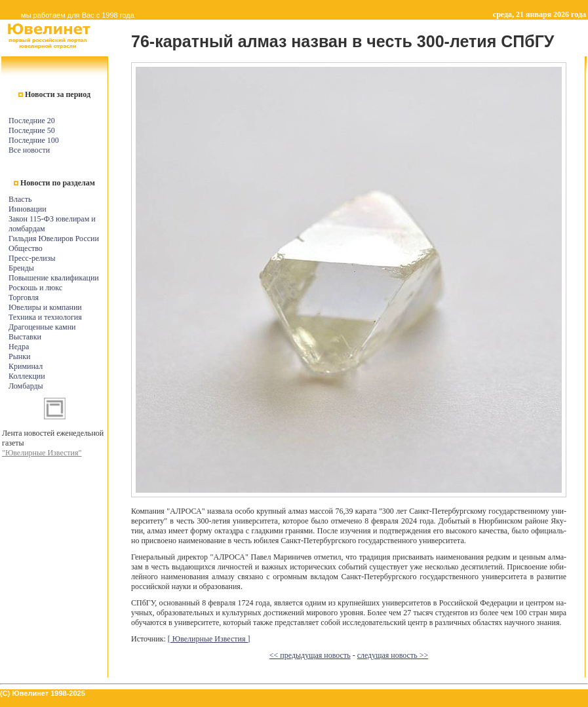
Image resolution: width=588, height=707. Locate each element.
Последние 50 (32, 130)
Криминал (26, 366)
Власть (20, 199)
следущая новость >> (393, 655)
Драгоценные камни (42, 327)
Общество (26, 248)
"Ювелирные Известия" (42, 453)
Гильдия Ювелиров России (54, 239)
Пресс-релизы (32, 258)
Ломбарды (26, 386)
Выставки (25, 337)
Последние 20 (32, 121)
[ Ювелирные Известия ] (209, 639)
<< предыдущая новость (310, 655)
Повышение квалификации (54, 278)
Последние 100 (34, 140)
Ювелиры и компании (45, 307)
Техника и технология (45, 317)
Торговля (24, 297)
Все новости (29, 150)
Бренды (21, 268)
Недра (19, 347)
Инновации (28, 209)
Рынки (19, 356)
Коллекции (27, 376)
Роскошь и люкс (35, 288)
